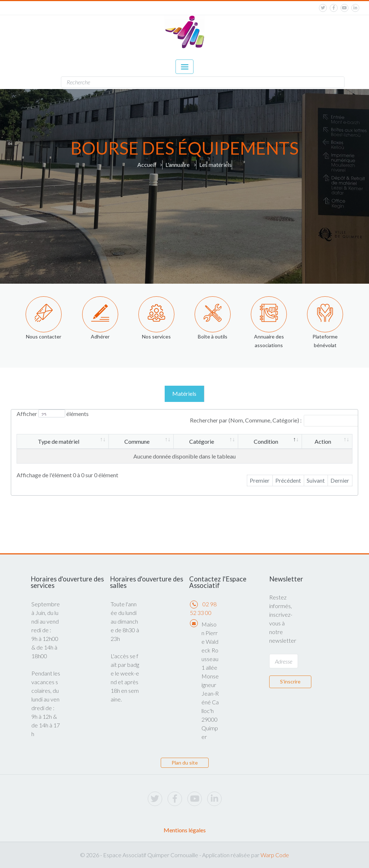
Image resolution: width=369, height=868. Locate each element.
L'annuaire (177, 165)
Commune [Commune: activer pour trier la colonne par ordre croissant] (137, 441)
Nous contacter (44, 336)
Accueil (146, 165)
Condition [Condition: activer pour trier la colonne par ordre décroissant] (266, 441)
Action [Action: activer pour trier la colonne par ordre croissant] (323, 441)
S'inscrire (290, 681)
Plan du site (185, 763)
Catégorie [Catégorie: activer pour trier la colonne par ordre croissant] (202, 441)
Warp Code (275, 855)
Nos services (156, 336)
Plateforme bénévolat (325, 341)
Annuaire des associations (269, 341)
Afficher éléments (53, 414)
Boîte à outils (213, 336)
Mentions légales (185, 830)
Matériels (184, 393)
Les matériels (215, 165)
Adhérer (100, 336)
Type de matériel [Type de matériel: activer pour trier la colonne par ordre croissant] (59, 441)
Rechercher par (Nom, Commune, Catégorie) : (276, 420)
